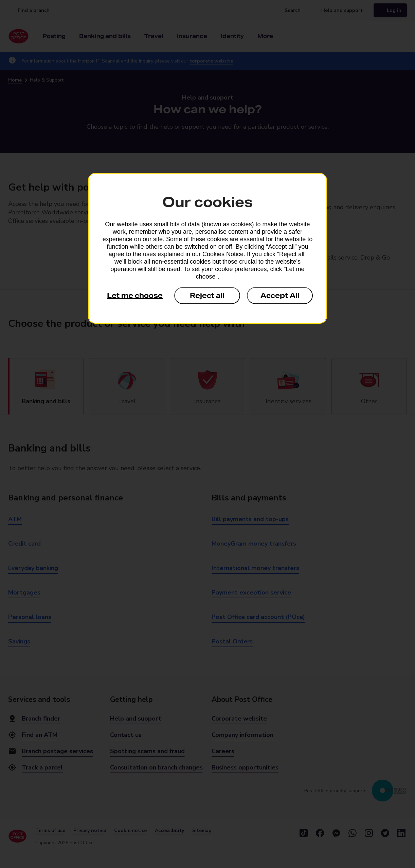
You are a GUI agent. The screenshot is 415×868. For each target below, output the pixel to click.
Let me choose (135, 296)
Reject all (207, 296)
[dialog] (207, 248)
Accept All (280, 296)
